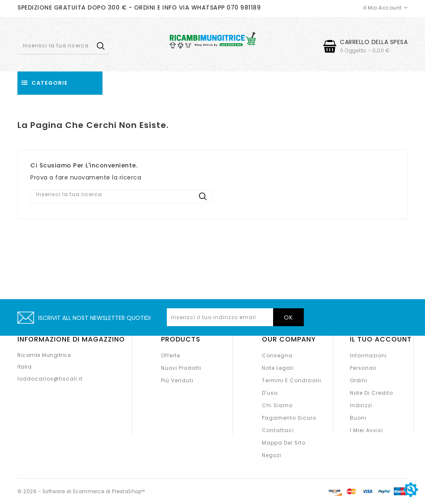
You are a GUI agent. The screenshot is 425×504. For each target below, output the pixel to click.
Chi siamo (277, 405)
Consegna (277, 355)
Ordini (359, 380)
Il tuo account (381, 339)
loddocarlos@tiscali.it (50, 379)
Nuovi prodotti (181, 368)
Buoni (358, 418)
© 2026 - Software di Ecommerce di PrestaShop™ (84, 491)
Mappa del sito (284, 443)
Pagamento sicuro (289, 418)
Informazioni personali (368, 362)
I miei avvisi (366, 430)
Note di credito (371, 393)
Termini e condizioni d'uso (292, 387)
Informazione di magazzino (71, 339)
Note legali (278, 368)
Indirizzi (361, 405)
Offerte (171, 355)
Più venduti (177, 380)
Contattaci (278, 430)
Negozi (272, 455)
